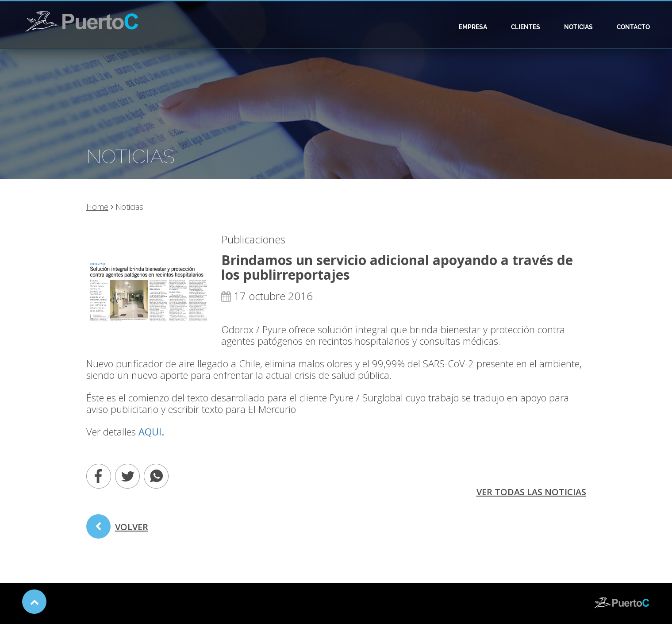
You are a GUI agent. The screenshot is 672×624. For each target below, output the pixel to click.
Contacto (633, 27)
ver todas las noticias (531, 492)
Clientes (526, 27)
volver (117, 530)
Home (97, 207)
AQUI (150, 431)
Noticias (578, 27)
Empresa (473, 27)
